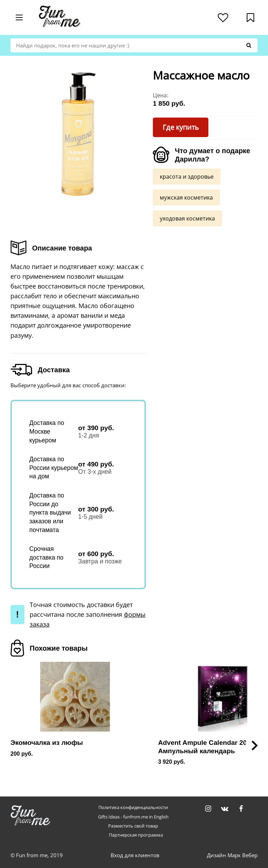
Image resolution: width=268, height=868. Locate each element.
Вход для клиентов (135, 855)
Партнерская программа (136, 835)
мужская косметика (186, 197)
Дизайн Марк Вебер (232, 855)
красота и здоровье (187, 176)
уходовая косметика (187, 218)
